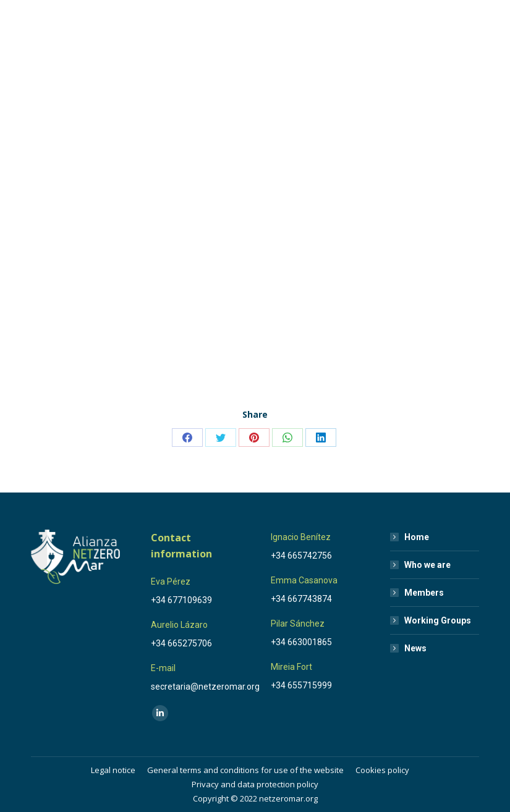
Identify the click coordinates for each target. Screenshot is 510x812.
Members (424, 593)
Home (417, 537)
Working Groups (438, 620)
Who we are (427, 565)
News (415, 648)
